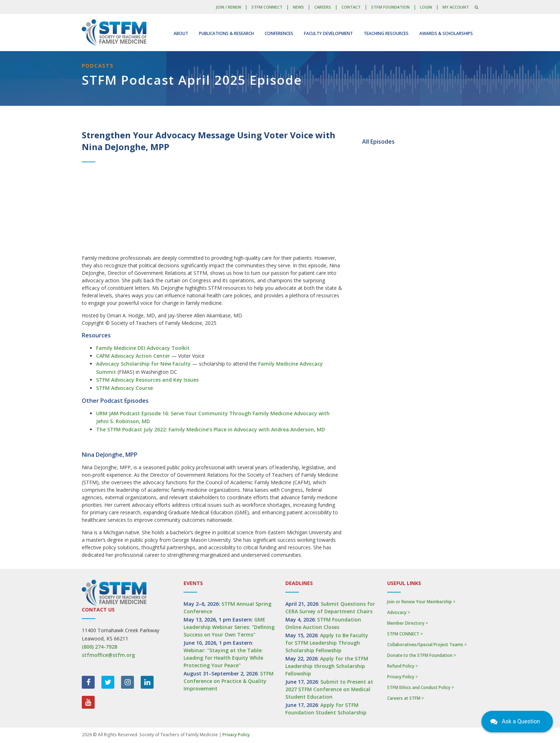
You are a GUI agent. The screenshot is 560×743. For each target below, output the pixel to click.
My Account (456, 7)
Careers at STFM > (406, 698)
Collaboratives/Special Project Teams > (427, 645)
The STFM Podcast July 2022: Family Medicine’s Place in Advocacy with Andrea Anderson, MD (211, 429)
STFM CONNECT (267, 7)
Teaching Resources (386, 33)
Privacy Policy (236, 735)
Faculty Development (328, 33)
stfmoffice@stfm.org (108, 655)
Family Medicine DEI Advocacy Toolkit (143, 348)
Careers (323, 7)
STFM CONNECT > (405, 634)
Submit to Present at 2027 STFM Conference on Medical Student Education (329, 689)
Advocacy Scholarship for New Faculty (143, 364)
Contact (351, 7)
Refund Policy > (402, 666)
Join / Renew (228, 7)
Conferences (279, 33)
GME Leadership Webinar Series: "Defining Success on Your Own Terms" (229, 627)
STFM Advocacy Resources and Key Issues (147, 380)
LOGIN (426, 7)
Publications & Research (226, 33)
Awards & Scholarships (446, 33)
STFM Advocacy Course (124, 388)
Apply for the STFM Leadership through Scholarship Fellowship (327, 666)
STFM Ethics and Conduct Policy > (421, 687)
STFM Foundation (390, 7)
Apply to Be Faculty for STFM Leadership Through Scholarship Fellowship (327, 643)
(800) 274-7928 (99, 647)
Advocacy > (399, 612)
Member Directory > (407, 623)
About (181, 33)
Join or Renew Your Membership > (421, 602)
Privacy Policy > (402, 677)
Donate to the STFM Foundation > (422, 655)
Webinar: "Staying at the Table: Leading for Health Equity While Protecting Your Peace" (223, 658)
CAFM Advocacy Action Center (133, 356)
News (298, 7)
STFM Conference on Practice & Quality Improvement (229, 681)
